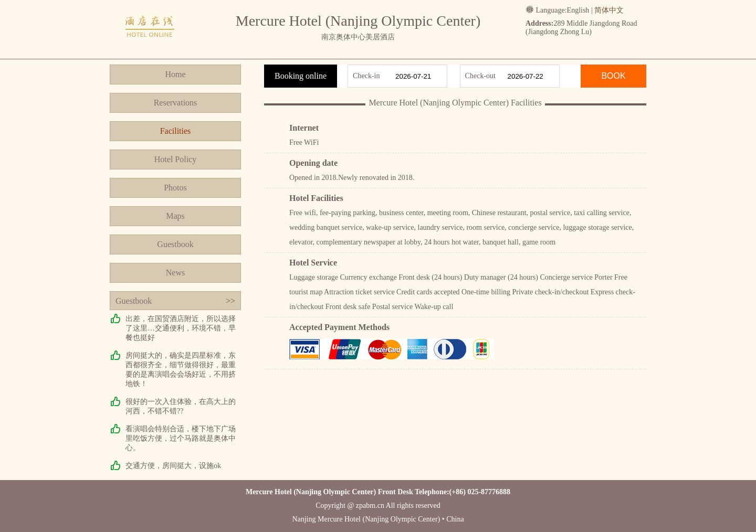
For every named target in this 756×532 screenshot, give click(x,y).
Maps (175, 216)
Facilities (176, 131)
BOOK (613, 76)
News (175, 273)
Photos (175, 188)
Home (175, 74)
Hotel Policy (175, 159)
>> (230, 301)
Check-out (480, 76)
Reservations (176, 103)
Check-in (366, 76)
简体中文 (609, 10)
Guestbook (175, 244)
